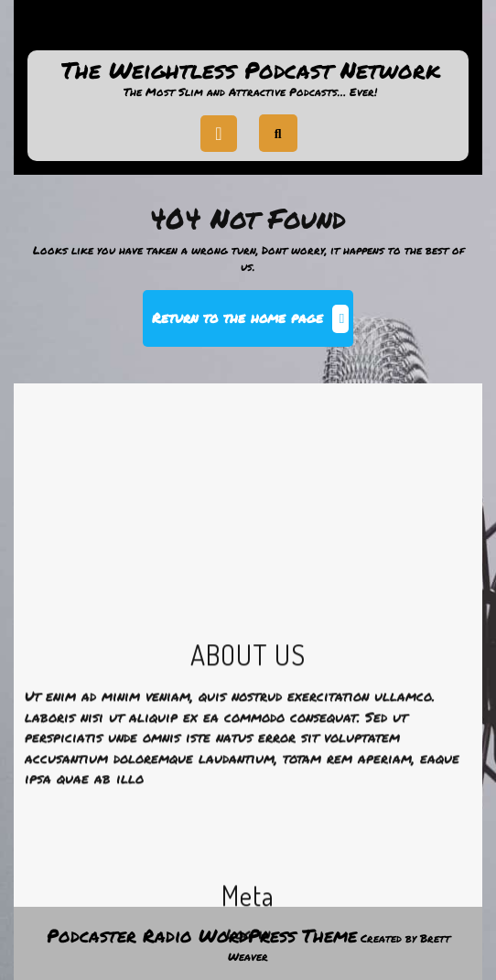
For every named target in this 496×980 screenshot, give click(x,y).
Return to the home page (253, 325)
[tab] (219, 134)
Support (248, 31)
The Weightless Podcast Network (251, 70)
